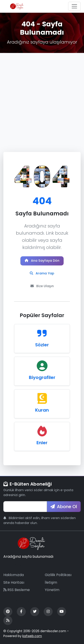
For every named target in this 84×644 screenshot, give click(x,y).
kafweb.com (32, 636)
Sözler (42, 345)
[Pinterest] (8, 612)
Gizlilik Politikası (58, 575)
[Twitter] (35, 612)
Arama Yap (42, 273)
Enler (42, 443)
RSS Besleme (17, 590)
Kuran (42, 410)
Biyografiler (42, 377)
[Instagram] (48, 612)
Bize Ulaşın (42, 286)
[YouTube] (62, 612)
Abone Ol (64, 507)
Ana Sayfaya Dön (42, 261)
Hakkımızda (14, 575)
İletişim (51, 582)
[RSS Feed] (8, 621)
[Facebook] (21, 612)
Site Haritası (14, 582)
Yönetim (52, 590)
